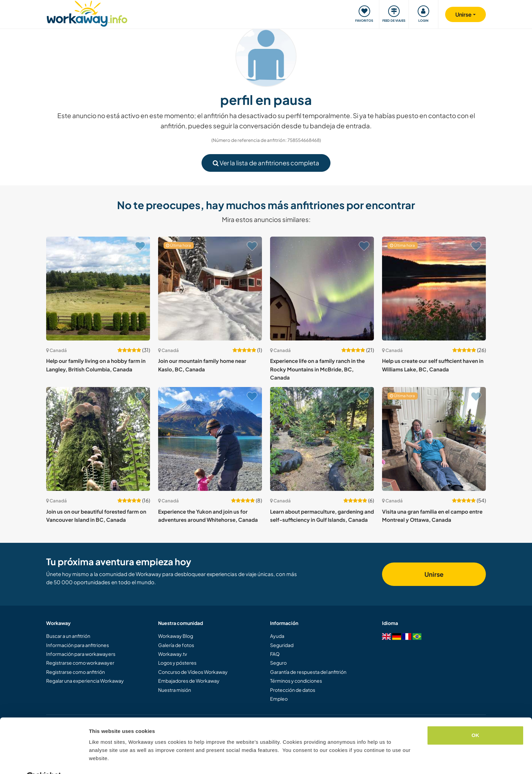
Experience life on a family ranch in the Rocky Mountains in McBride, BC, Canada (317, 369)
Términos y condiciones (296, 681)
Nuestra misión (175, 690)
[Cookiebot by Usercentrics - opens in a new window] (44, 761)
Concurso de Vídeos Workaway (193, 672)
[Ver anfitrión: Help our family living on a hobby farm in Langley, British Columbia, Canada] (98, 289)
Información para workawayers (81, 654)
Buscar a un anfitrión (68, 636)
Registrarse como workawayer (80, 663)
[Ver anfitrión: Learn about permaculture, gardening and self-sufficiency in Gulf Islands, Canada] (322, 439)
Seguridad (282, 645)
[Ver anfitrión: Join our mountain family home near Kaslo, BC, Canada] (210, 289)
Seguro (278, 663)
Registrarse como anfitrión (75, 672)
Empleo (279, 699)
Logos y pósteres (177, 663)
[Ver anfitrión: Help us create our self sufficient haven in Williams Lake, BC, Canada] (434, 289)
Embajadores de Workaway (189, 681)
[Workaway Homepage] (87, 13)
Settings (99, 761)
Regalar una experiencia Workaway (85, 681)
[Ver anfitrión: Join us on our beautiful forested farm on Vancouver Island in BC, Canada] (98, 439)
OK (476, 719)
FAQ (275, 654)
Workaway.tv (173, 654)
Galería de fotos (176, 645)
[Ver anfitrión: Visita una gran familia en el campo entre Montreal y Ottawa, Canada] (434, 439)
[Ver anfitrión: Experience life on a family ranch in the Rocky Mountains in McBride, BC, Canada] (322, 289)
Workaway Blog (176, 636)
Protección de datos (293, 690)
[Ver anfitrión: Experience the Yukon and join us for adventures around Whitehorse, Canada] (210, 439)
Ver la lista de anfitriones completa (266, 163)
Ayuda (277, 636)
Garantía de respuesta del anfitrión (308, 672)
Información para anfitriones (78, 645)
